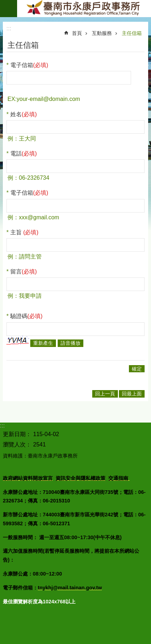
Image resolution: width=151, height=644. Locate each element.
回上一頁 (105, 394)
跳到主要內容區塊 (4, 4)
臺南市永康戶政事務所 (84, 9)
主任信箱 (132, 33)
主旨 (24, 232)
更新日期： (17, 434)
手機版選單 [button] (9, 9)
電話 (24, 154)
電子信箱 (29, 65)
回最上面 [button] (132, 394)
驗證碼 (27, 316)
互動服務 (102, 33)
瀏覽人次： (17, 444)
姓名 (24, 114)
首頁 (77, 33)
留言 (24, 272)
